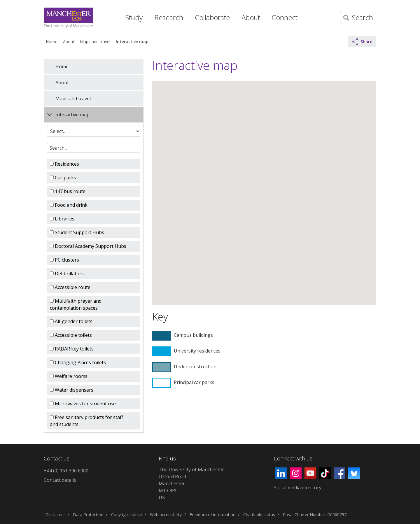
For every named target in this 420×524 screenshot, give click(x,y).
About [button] (251, 17)
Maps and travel (95, 42)
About (69, 42)
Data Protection (88, 515)
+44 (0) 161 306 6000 (66, 471)
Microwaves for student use (83, 404)
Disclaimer (55, 515)
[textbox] (94, 148)
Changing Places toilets (78, 362)
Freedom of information (212, 515)
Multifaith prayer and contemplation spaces (76, 304)
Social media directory (298, 488)
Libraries (62, 219)
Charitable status (259, 515)
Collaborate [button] (212, 17)
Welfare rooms (69, 376)
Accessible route (70, 287)
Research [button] (169, 17)
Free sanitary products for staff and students (86, 421)
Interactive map (132, 42)
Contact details (60, 480)
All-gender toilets (71, 321)
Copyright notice (127, 515)
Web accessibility (166, 515)
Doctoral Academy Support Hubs (88, 246)
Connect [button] (285, 17)
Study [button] (134, 17)
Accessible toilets (71, 335)
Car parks (63, 178)
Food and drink (69, 205)
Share (362, 42)
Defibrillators (67, 274)
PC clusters (64, 260)
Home (109, 16)
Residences (64, 164)
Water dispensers (72, 390)
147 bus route (68, 191)
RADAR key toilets (72, 349)
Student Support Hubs (77, 232)
